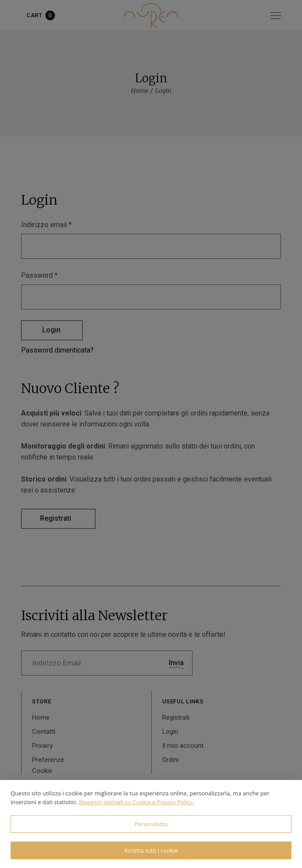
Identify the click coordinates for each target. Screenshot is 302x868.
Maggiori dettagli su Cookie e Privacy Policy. (136, 802)
